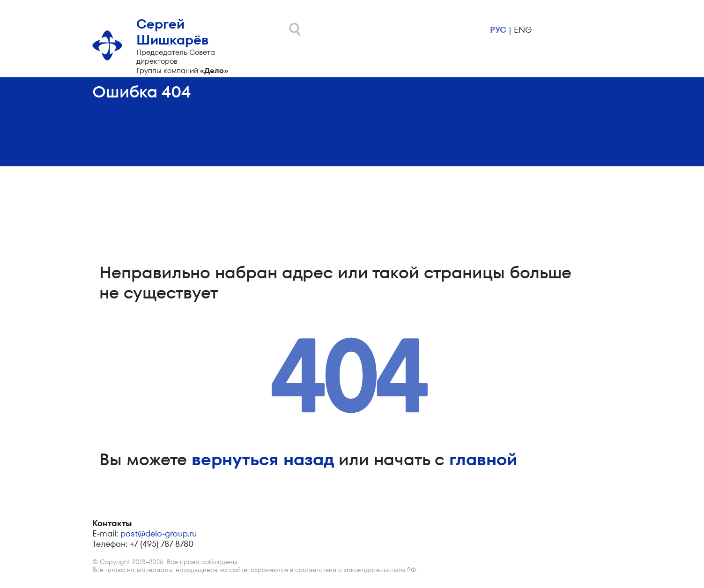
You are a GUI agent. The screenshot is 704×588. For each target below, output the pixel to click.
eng (523, 30)
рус (498, 30)
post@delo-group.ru (159, 533)
